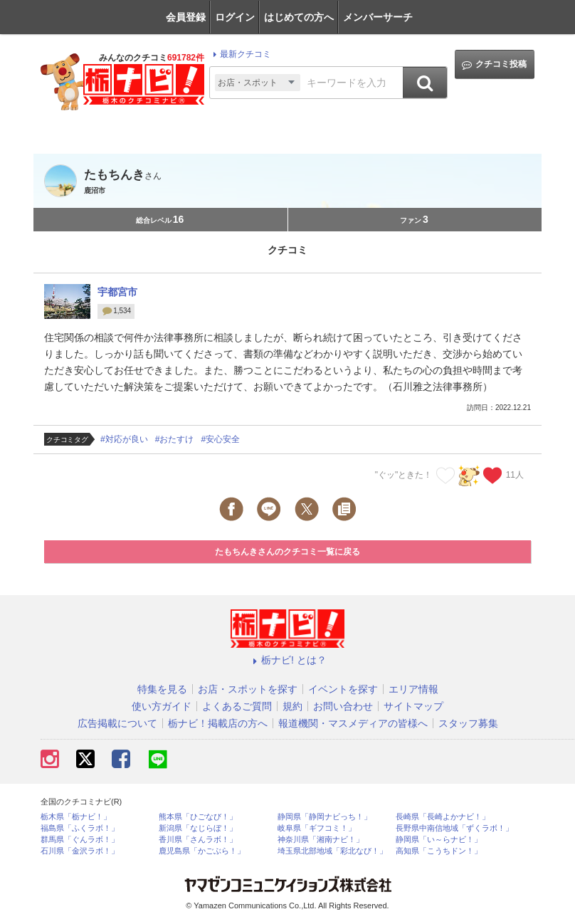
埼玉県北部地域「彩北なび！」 (332, 851)
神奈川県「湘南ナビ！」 (321, 840)
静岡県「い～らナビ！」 (439, 840)
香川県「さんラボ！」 (198, 840)
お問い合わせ (343, 706)
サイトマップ (413, 706)
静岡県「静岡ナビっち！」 (325, 817)
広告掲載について (117, 723)
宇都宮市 (117, 292)
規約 (292, 706)
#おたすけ (175, 439)
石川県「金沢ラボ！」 (80, 851)
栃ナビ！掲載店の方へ (218, 723)
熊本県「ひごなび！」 (198, 817)
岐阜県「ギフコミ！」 (317, 828)
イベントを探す (343, 689)
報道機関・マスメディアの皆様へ (353, 723)
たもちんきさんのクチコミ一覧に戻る (287, 552)
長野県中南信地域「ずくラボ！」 (454, 828)
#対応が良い (124, 439)
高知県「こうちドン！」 (439, 851)
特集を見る (162, 689)
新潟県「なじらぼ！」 (198, 828)
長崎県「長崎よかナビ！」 (443, 817)
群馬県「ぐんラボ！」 (80, 840)
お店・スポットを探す (248, 689)
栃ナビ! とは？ (287, 660)
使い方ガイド (162, 706)
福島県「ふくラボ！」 (80, 828)
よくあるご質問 (237, 706)
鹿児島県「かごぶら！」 (202, 851)
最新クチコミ (240, 54)
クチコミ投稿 (494, 64)
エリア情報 (413, 689)
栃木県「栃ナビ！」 (76, 817)
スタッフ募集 (468, 723)
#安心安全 (220, 439)
